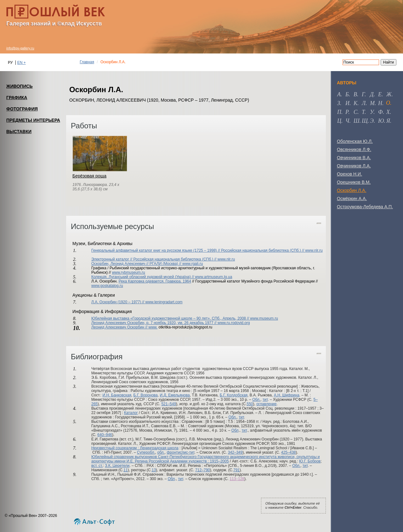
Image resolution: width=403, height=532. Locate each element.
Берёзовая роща (89, 176)
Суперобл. (146, 452)
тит (265, 400)
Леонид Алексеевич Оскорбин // (120, 327)
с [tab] (355, 112)
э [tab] (372, 121)
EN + (22, 63)
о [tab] (388, 103)
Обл (235, 430)
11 (125, 470)
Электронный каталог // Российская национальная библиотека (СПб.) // (154, 259)
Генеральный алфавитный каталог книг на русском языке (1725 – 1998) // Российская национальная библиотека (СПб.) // (198, 250)
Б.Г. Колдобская (234, 395)
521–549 (169, 404)
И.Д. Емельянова (175, 395)
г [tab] (363, 94)
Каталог (131, 413)
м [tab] (372, 103)
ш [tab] (357, 121)
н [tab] (380, 103)
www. (153, 327)
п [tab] (339, 112)
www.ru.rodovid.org (234, 323)
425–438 (289, 452)
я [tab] (388, 121)
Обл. (256, 400)
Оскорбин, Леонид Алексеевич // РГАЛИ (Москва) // (137, 264)
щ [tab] (365, 121)
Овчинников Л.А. (354, 166)
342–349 (235, 452)
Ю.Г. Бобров (310, 461)
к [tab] (355, 103)
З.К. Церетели (117, 466)
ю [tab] (381, 121)
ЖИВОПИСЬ (20, 86)
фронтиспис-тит (180, 452)
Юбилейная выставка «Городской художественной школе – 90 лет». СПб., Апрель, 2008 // (171, 318)
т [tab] (363, 112)
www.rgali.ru (193, 264)
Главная (87, 62)
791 (236, 470)
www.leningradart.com (164, 302)
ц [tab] (339, 121)
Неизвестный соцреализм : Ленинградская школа (135, 448)
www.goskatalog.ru (107, 286)
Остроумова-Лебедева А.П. (365, 207)
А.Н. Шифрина (287, 395)
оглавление (266, 404)
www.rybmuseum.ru (128, 272)
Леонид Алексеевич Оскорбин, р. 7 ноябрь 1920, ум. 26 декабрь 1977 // (154, 323)
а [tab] (339, 94)
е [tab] (380, 94)
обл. (161, 452)
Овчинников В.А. (354, 158)
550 (250, 404)
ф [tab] (380, 112)
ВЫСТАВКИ (19, 132)
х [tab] (388, 112)
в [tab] (355, 94)
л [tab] (364, 103)
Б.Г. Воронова (146, 395)
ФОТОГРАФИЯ (22, 109)
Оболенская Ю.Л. (355, 141)
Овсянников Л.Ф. (354, 149)
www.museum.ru (264, 318)
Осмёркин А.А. (352, 199)
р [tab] (347, 112)
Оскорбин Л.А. (352, 190)
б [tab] (347, 94)
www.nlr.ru (314, 250)
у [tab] (372, 112)
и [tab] (347, 103)
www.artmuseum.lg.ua (213, 277)
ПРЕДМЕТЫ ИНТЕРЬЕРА (33, 120)
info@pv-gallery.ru (20, 48)
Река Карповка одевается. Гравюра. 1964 (155, 281)
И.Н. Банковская (117, 395)
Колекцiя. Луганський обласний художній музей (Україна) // (143, 277)
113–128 (237, 479)
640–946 (105, 435)
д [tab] (372, 94)
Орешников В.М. (354, 182)
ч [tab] (347, 121)
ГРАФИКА (17, 98)
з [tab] (339, 103)
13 (154, 470)
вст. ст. (97, 466)
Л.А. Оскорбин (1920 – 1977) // (118, 302)
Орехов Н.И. (349, 174)
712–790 (203, 470)
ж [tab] (389, 94)
